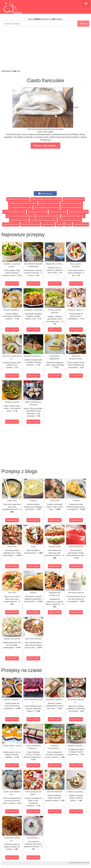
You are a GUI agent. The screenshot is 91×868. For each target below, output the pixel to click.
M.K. (88, 863)
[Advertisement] (45, 48)
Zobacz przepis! (12, 283)
